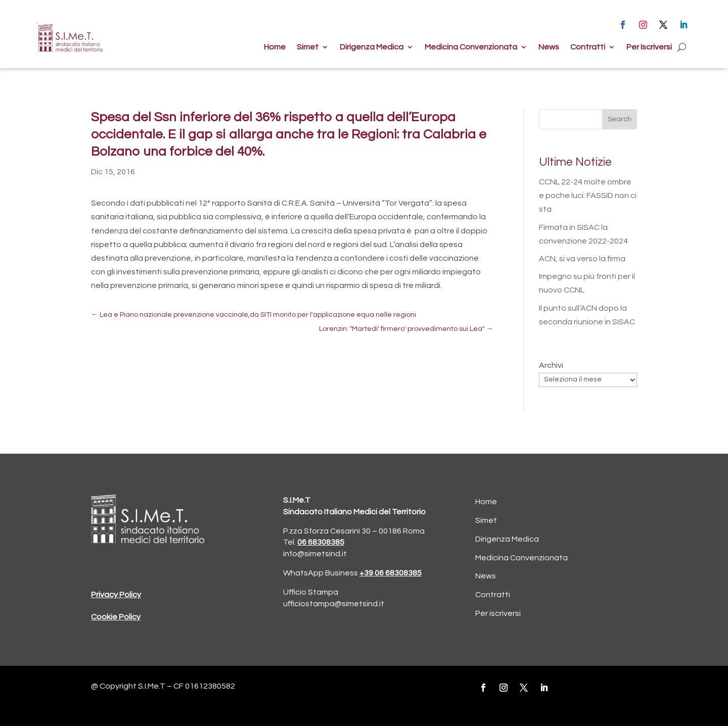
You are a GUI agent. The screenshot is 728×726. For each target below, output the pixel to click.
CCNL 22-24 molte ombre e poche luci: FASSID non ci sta (588, 196)
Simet (308, 47)
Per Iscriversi (649, 47)
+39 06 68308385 (391, 573)
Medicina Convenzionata (471, 47)
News (549, 47)
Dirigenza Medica (372, 47)
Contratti (588, 47)
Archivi (551, 365)
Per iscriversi (498, 613)
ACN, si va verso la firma (582, 259)
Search (620, 119)
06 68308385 (321, 542)
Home (275, 47)
